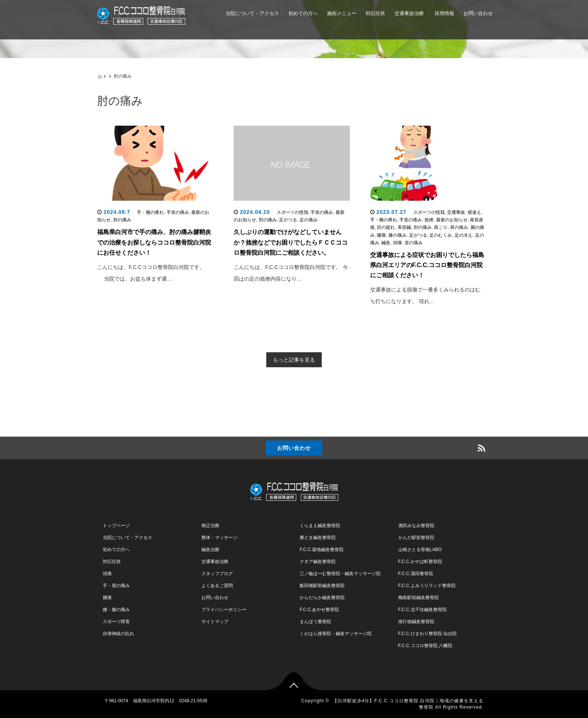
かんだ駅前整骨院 (416, 538)
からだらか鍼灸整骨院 (322, 598)
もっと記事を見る (294, 360)
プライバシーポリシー (224, 610)
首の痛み (414, 243)
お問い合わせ (478, 13)
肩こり (441, 227)
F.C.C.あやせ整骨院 (319, 610)
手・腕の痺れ (150, 212)
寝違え (474, 212)
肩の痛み (459, 227)
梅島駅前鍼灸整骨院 (418, 598)
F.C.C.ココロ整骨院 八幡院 (425, 646)
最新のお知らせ (452, 220)
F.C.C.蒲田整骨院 (416, 574)
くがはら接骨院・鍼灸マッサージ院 (336, 634)
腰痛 (381, 235)
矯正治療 (210, 526)
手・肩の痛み (116, 586)
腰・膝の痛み (116, 610)
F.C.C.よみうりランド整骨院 (427, 586)
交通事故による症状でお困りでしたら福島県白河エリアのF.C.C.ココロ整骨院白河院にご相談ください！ (427, 265)
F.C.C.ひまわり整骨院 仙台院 (428, 634)
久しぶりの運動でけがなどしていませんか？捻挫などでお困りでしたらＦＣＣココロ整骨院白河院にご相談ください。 (291, 242)
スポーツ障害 (116, 622)
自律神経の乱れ (118, 634)
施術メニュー (342, 13)
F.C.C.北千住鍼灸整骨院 (422, 610)
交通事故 (456, 212)
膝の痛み (397, 235)
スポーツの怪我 (292, 212)
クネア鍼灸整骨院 (318, 562)
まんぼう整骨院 (315, 622)
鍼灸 (386, 243)
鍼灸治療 (210, 550)
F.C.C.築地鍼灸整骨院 (322, 550)
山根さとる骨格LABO (420, 550)
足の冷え (463, 235)
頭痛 (397, 243)
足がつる (288, 220)
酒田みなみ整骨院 (416, 526)
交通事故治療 (409, 13)
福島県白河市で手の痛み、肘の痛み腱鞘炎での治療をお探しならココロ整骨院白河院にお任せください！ (154, 242)
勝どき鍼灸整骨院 (318, 538)
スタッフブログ (217, 574)
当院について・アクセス (252, 13)
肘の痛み (122, 220)
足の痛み (309, 220)
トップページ (116, 526)
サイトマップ (215, 622)
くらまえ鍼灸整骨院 (320, 526)
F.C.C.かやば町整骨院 (420, 562)
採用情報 (444, 13)
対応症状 (375, 13)
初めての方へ (303, 13)
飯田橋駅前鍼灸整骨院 (322, 586)
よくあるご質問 (217, 586)
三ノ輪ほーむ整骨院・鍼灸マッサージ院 (340, 574)
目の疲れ (386, 227)
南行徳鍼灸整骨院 (416, 622)
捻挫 (429, 220)
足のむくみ (441, 235)
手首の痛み (178, 212)
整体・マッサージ (219, 538)
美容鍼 (404, 227)
